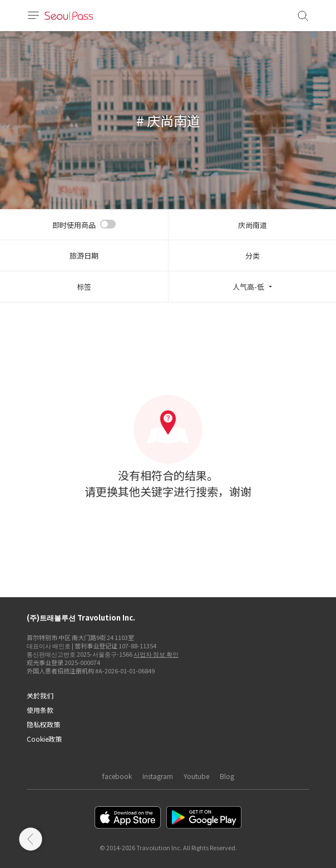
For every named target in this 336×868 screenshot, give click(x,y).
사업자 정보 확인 (156, 654)
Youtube (196, 776)
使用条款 (40, 710)
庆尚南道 (253, 225)
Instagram (158, 776)
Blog (227, 776)
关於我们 (40, 695)
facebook (117, 776)
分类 (253, 256)
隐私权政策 (43, 724)
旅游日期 (84, 256)
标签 (84, 287)
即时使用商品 (74, 225)
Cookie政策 (44, 739)
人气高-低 (248, 287)
